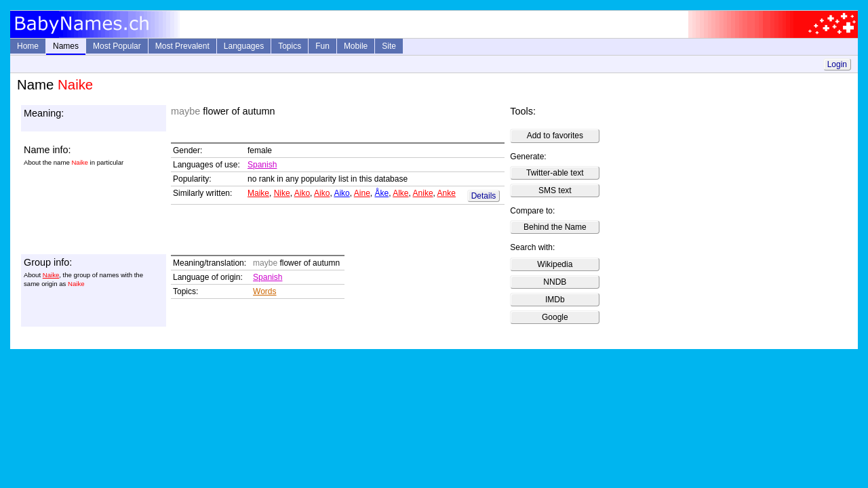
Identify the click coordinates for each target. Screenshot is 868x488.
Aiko (302, 193)
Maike (258, 193)
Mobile (356, 46)
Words (264, 291)
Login (837, 64)
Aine (362, 193)
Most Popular (117, 46)
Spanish (262, 165)
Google (555, 317)
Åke (382, 193)
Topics (290, 46)
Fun (322, 46)
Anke (447, 193)
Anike (423, 193)
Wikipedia (555, 264)
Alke (400, 193)
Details (484, 196)
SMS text (555, 190)
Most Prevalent (182, 46)
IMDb (555, 300)
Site (389, 46)
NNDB (555, 282)
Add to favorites (555, 136)
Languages (244, 46)
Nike (282, 193)
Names (66, 46)
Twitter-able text (555, 173)
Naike (51, 275)
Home (28, 46)
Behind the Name (555, 227)
